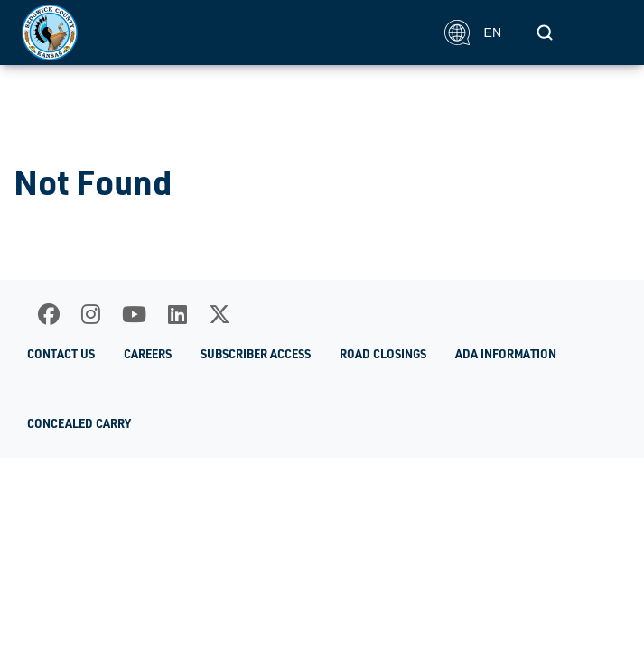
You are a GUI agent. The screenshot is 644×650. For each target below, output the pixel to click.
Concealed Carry (79, 423)
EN (473, 32)
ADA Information (506, 354)
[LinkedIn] (177, 314)
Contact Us (61, 354)
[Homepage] (223, 32)
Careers (148, 354)
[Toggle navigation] (602, 32)
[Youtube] (134, 314)
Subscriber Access (256, 354)
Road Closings (383, 354)
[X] (219, 314)
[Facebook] (49, 314)
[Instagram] (91, 314)
